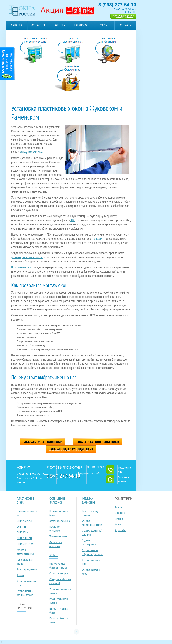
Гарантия (119, 519)
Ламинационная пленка (25, 562)
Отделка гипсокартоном (89, 542)
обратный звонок (123, 16)
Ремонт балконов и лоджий (59, 601)
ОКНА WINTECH (24, 538)
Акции (118, 524)
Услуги (104, 25)
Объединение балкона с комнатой (60, 581)
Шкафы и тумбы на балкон (58, 611)
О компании (120, 513)
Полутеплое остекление (55, 529)
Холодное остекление (60, 521)
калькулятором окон (32, 152)
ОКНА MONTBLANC (26, 544)
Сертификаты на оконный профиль (25, 593)
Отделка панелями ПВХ (91, 562)
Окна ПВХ (16, 25)
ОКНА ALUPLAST (24, 521)
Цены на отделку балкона (90, 513)
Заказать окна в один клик (43, 442)
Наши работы (82, 25)
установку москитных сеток (27, 257)
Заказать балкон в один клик (98, 442)
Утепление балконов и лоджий (60, 591)
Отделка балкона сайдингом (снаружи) (92, 552)
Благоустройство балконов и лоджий (59, 566)
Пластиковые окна (22, 267)
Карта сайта (120, 530)
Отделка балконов (60, 26)
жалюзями (98, 239)
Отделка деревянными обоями (93, 523)
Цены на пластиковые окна (27, 513)
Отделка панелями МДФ (91, 572)
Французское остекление (56, 544)
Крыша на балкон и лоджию (59, 620)
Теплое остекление (58, 536)
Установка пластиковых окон (25, 552)
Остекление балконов (38, 26)
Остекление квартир (59, 573)
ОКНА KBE (21, 527)
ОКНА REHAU (23, 532)
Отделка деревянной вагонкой (92, 533)
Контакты (125, 25)
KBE (73, 220)
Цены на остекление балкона (59, 513)
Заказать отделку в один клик (71, 449)
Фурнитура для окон (27, 569)
